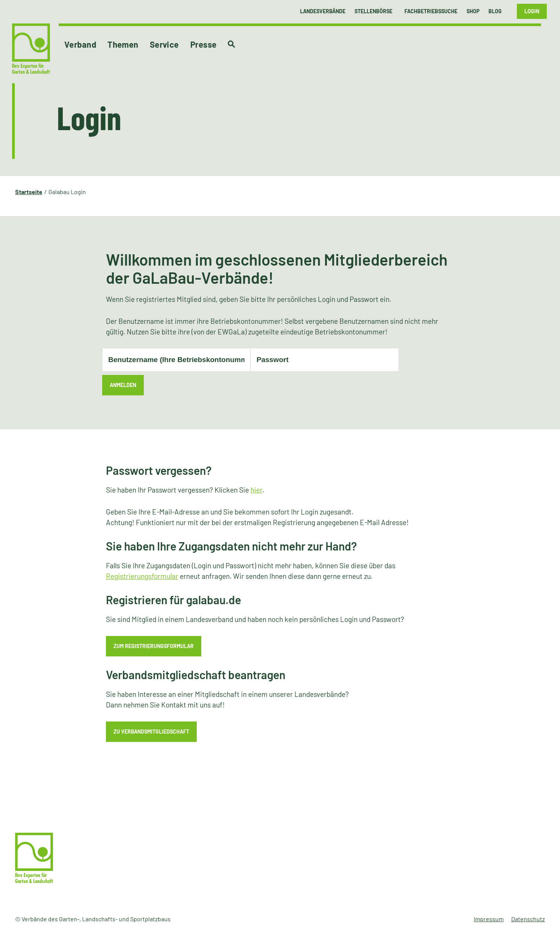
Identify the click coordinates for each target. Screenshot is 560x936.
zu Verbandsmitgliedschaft (151, 732)
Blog (495, 11)
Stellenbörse (373, 11)
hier (256, 490)
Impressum (489, 919)
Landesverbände (323, 11)
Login (532, 11)
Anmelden (123, 385)
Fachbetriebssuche (431, 11)
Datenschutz (528, 919)
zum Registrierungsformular (154, 646)
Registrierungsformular (142, 576)
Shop (473, 11)
